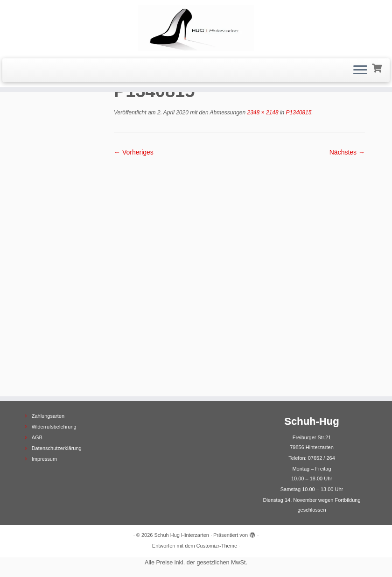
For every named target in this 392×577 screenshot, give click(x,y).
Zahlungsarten (48, 416)
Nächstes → (347, 152)
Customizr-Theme (217, 546)
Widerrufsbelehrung (54, 427)
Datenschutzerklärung (57, 448)
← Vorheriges (134, 152)
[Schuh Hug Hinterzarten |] (196, 28)
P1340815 (298, 113)
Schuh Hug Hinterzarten (182, 535)
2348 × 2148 (262, 113)
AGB (37, 437)
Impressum (44, 459)
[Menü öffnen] (360, 70)
